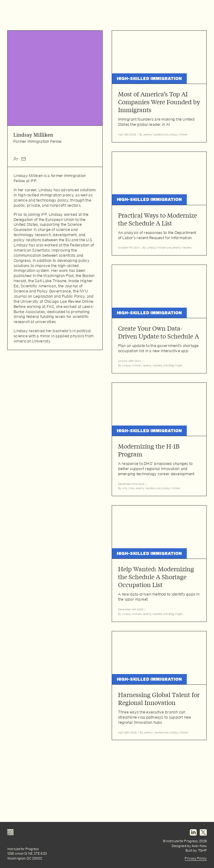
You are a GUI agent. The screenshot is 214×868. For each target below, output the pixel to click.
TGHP (202, 850)
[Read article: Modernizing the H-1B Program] (159, 439)
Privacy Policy (196, 858)
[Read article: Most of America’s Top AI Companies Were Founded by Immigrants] (159, 86)
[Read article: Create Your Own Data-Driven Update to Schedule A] (159, 319)
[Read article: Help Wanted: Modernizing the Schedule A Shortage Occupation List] (159, 564)
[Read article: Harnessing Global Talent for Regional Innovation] (159, 686)
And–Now (199, 846)
